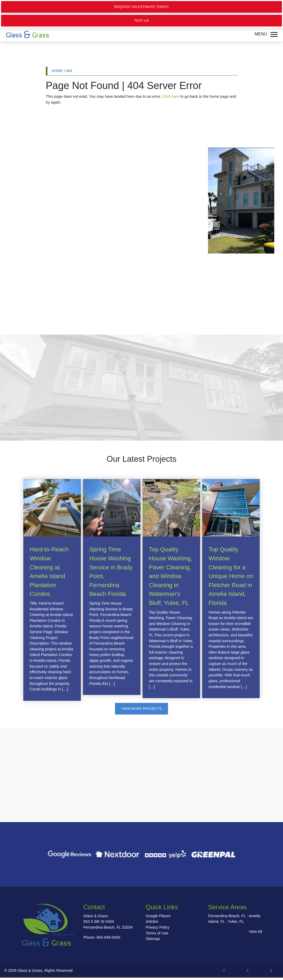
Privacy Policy (158, 929)
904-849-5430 (108, 939)
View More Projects (142, 710)
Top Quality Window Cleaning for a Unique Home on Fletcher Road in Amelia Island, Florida (231, 577)
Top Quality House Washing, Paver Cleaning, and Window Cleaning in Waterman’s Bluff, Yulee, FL (171, 577)
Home (57, 72)
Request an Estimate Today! (141, 7)
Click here (171, 97)
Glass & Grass (30, 973)
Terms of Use (157, 935)
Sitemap (153, 941)
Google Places (158, 918)
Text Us (142, 21)
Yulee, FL (236, 924)
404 (69, 72)
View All (255, 934)
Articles (152, 924)
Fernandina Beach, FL (227, 918)
